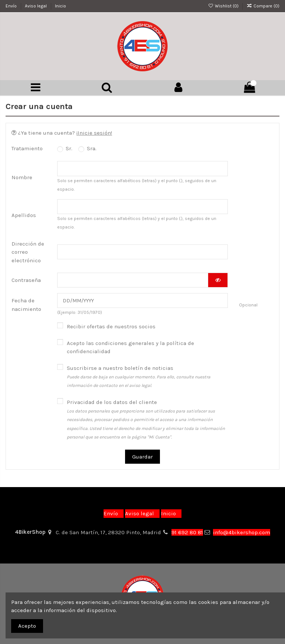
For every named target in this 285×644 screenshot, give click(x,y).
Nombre (22, 178)
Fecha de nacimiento (26, 308)
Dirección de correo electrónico (28, 254)
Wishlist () (224, 6)
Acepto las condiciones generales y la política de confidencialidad (130, 351)
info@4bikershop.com (242, 532)
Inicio (60, 6)
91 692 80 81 (187, 532)
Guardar (142, 460)
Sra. (87, 149)
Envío (12, 6)
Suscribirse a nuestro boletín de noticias (139, 380)
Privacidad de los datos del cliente (146, 423)
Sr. (65, 149)
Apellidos (24, 217)
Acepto (27, 626)
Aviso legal (36, 6)
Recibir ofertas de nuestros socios (111, 330)
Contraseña (26, 282)
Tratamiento (27, 149)
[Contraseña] (133, 282)
